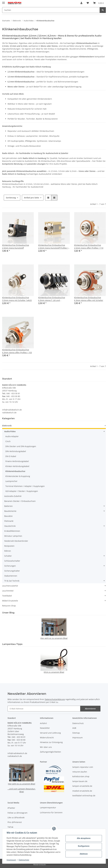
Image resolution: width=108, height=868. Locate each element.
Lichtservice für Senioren (51, 812)
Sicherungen (10, 566)
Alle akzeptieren (84, 838)
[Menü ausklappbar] (4, 2)
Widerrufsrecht (47, 738)
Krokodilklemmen (12, 531)
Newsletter (45, 728)
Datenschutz (24, 860)
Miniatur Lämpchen (13, 536)
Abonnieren (90, 709)
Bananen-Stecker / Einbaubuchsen (20, 501)
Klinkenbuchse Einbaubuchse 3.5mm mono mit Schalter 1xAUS (17, 299)
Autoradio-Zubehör (13, 496)
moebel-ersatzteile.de (82, 791)
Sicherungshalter (12, 571)
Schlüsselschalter (12, 561)
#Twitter (11, 808)
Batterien (9, 506)
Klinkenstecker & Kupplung (18, 476)
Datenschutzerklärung (55, 699)
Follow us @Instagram (17, 813)
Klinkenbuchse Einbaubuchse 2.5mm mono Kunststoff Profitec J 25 (53, 247)
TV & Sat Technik (12, 581)
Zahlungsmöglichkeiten (50, 752)
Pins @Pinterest (15, 822)
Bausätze (8, 516)
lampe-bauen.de (80, 781)
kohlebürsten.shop (81, 776)
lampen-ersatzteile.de (82, 786)
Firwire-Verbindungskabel (17, 461)
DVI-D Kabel (11, 456)
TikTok (10, 827)
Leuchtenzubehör (10, 586)
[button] (81, 3)
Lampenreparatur (48, 808)
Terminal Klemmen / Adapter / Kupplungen (25, 486)
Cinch (8, 441)
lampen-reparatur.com (83, 767)
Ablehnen (84, 854)
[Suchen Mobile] (51, 10)
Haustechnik (10, 526)
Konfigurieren (84, 846)
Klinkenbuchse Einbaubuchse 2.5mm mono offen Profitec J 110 (89, 247)
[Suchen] (103, 10)
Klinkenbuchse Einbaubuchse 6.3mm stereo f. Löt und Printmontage (52, 299)
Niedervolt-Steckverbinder (16, 541)
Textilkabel (7, 596)
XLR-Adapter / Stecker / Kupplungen (22, 491)
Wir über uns (46, 747)
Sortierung (11, 198)
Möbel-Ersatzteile (10, 601)
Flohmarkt (9, 521)
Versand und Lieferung (50, 733)
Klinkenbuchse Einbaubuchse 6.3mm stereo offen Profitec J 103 (17, 351)
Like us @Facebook (16, 817)
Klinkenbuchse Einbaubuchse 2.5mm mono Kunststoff (16, 247)
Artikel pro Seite (32, 198)
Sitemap (76, 733)
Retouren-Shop (9, 606)
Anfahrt (43, 723)
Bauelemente (10, 511)
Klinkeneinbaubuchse (15, 471)
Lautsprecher (11, 481)
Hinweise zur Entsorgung (51, 742)
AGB (74, 728)
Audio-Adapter (12, 436)
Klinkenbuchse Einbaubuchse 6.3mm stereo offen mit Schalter (89, 299)
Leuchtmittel (8, 591)
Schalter (8, 556)
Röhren (8, 551)
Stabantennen (11, 576)
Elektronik (7, 426)
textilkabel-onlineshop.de (84, 796)
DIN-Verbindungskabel (16, 451)
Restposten (9, 546)
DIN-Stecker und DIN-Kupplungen (21, 446)
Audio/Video (10, 431)
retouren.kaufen (80, 772)
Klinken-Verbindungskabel (17, 466)
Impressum (11, 860)
